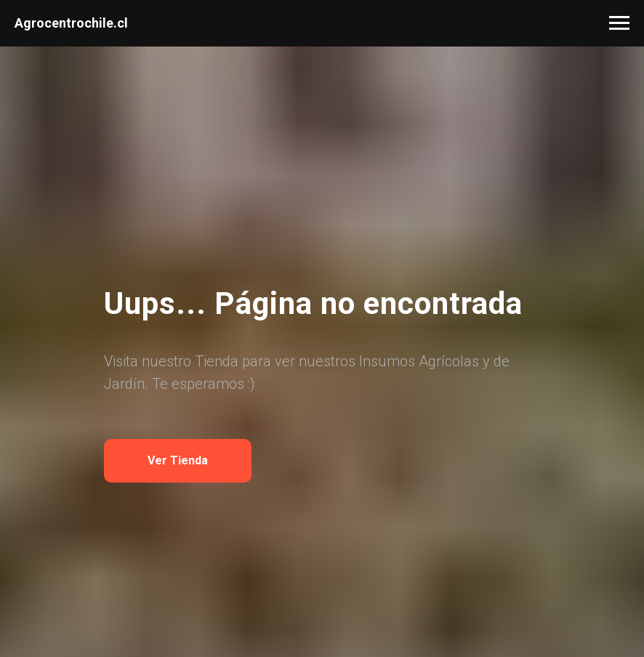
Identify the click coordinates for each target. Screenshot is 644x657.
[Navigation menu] (619, 23)
